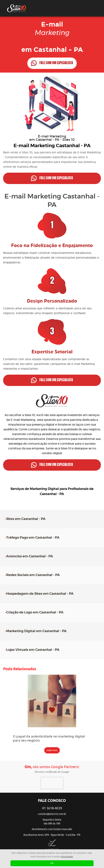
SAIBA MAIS (52, 750)
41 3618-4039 (52, 808)
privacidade (67, 857)
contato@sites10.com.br (52, 814)
